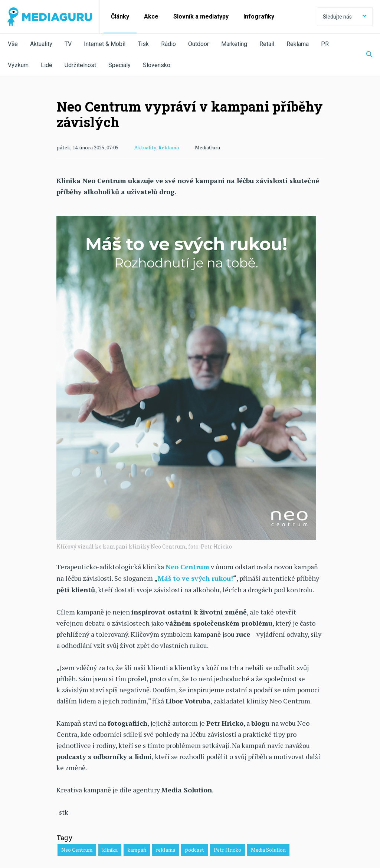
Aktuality (41, 44)
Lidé (47, 65)
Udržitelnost (80, 65)
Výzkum (18, 65)
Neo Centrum (77, 849)
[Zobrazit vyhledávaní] (365, 55)
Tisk (143, 44)
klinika (110, 849)
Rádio (168, 44)
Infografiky (259, 16)
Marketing (234, 44)
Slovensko (157, 65)
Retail (267, 44)
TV (68, 44)
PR (325, 44)
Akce (151, 16)
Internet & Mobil (105, 44)
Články (120, 16)
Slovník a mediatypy (201, 16)
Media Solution (268, 849)
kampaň (137, 849)
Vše (13, 44)
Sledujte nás (345, 17)
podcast (194, 849)
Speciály (119, 65)
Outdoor (199, 44)
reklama (166, 849)
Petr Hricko (227, 849)
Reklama (298, 44)
